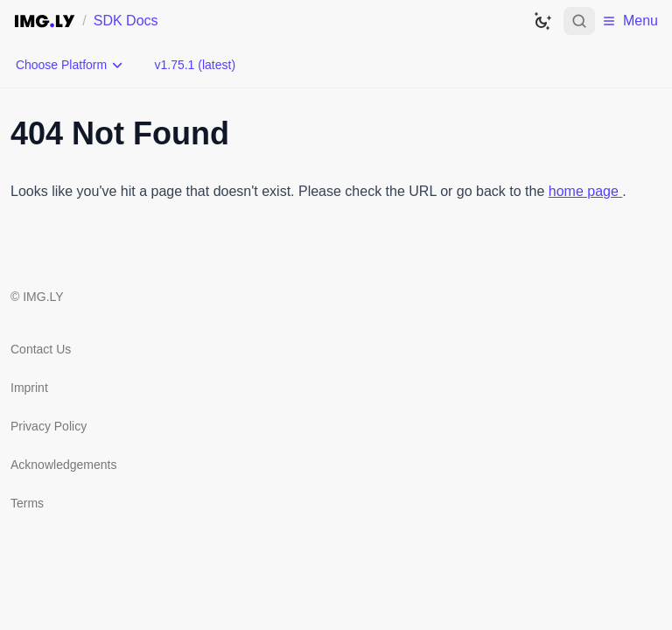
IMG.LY (43, 297)
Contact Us (41, 349)
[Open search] (579, 21)
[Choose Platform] (70, 65)
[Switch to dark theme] (542, 21)
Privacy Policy (49, 426)
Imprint (29, 388)
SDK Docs (126, 21)
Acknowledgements (63, 465)
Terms (27, 503)
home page (586, 191)
